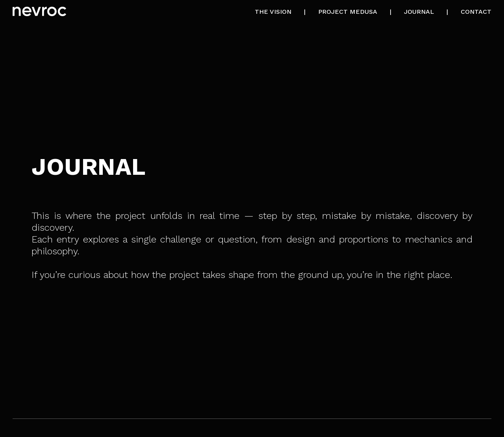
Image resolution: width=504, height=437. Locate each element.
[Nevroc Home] (39, 12)
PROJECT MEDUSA (348, 12)
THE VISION (273, 12)
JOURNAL (419, 12)
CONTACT (476, 12)
